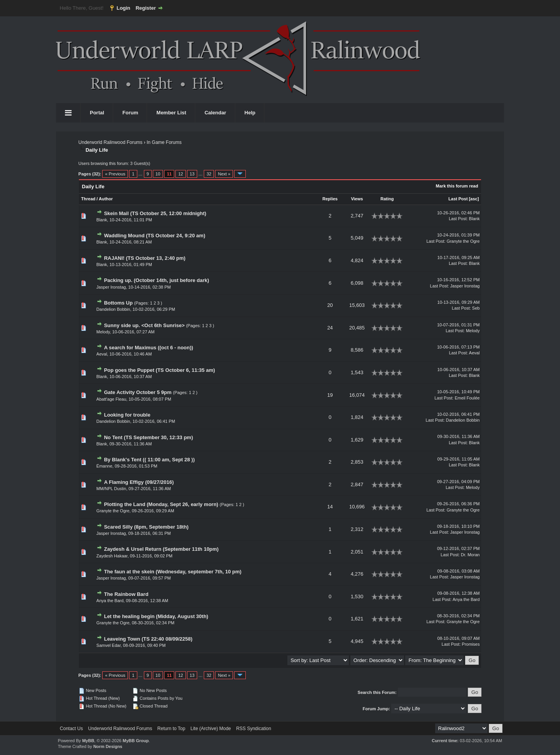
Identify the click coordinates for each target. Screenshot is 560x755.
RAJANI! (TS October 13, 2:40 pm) (145, 258)
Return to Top (171, 729)
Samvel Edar (108, 645)
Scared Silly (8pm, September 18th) (146, 527)
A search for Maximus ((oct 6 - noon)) (148, 348)
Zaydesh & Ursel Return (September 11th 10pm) (161, 549)
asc (474, 199)
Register (146, 8)
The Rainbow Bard (126, 594)
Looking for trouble (127, 415)
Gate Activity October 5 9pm (138, 392)
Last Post (458, 199)
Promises (471, 644)
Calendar (215, 113)
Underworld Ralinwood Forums (111, 142)
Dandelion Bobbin (113, 309)
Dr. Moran (470, 555)
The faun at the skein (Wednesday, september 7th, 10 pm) (173, 572)
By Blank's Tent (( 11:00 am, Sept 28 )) (149, 460)
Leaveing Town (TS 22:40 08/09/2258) (148, 639)
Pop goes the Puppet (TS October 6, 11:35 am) (159, 370)
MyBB (88, 741)
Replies (330, 199)
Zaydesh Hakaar (112, 556)
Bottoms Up (118, 303)
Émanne (104, 466)
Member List (171, 113)
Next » (224, 174)
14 (330, 507)
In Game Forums (164, 142)
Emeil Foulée (467, 398)
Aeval (102, 354)
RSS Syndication (254, 729)
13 (192, 174)
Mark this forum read (457, 186)
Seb (476, 308)
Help (250, 113)
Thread (88, 199)
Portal (97, 113)
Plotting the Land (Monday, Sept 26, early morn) (161, 504)
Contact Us (71, 729)
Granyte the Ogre (463, 241)
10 (158, 174)
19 (330, 395)
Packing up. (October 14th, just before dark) (156, 280)
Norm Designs (108, 746)
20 (330, 305)
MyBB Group (136, 741)
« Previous (115, 174)
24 (330, 328)
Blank (102, 220)
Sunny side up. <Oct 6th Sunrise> (144, 325)
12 (180, 174)
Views (357, 199)
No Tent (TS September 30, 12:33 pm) (148, 437)
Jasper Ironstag (111, 287)
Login (123, 8)
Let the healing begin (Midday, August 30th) (156, 616)
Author (106, 199)
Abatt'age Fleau (111, 399)
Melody (103, 332)
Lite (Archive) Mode (211, 729)
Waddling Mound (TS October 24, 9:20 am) (154, 236)
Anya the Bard (110, 601)
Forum (130, 113)
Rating (387, 199)
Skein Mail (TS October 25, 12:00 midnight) (155, 213)
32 (209, 174)
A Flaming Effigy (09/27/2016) (139, 482)
